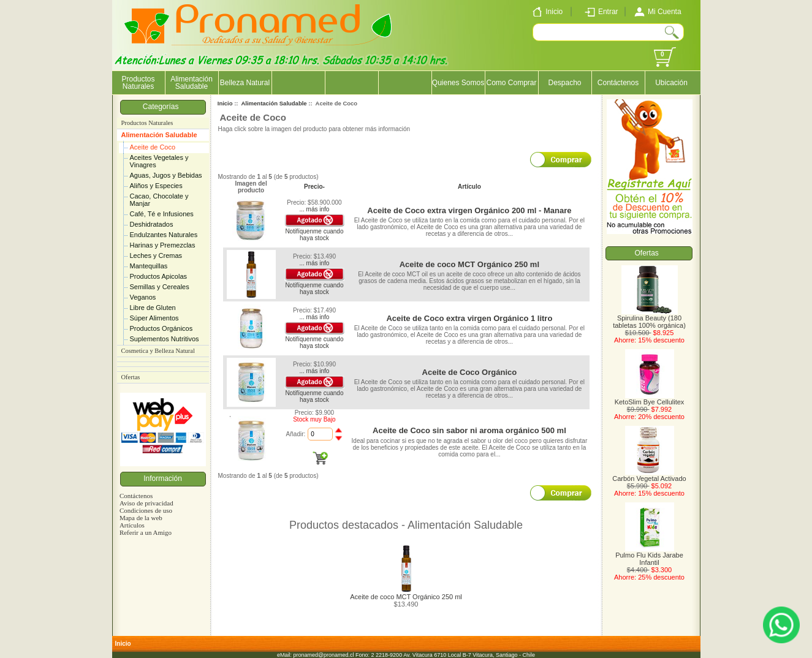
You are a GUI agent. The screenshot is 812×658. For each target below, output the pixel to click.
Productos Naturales (138, 83)
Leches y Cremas (156, 255)
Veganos (143, 297)
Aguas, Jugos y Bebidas (166, 175)
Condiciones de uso (146, 510)
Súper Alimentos (154, 318)
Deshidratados (152, 224)
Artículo (469, 187)
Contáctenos (618, 83)
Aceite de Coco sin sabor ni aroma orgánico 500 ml (469, 430)
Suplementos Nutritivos (165, 339)
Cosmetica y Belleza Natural (158, 351)
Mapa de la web (141, 518)
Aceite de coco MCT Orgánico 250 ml (469, 264)
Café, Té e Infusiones (162, 214)
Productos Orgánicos (161, 328)
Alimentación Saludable (159, 135)
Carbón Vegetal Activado (649, 475)
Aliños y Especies (156, 186)
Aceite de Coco (153, 147)
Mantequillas (149, 266)
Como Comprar (511, 83)
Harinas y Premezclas (163, 245)
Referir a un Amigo (146, 532)
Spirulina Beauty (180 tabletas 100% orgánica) (649, 319)
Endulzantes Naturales (164, 235)
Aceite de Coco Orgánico (470, 372)
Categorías (163, 107)
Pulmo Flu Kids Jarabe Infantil (649, 556)
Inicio (225, 103)
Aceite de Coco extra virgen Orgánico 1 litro (469, 318)
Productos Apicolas (159, 276)
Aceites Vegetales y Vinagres (159, 161)
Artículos (132, 525)
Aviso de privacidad (146, 503)
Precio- (314, 187)
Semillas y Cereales (160, 287)
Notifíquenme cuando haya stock (314, 235)
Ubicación (671, 83)
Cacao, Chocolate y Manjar (159, 200)
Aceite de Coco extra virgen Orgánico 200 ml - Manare (469, 210)
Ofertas (131, 377)
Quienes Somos (458, 83)
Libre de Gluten (153, 308)
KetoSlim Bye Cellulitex (650, 399)
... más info (314, 209)
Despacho (564, 83)
